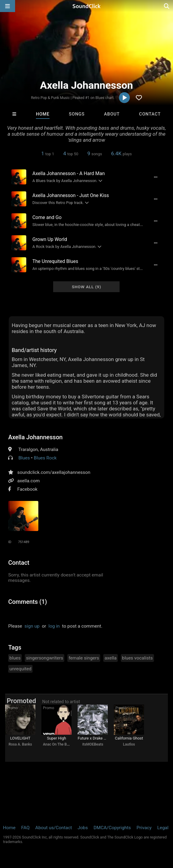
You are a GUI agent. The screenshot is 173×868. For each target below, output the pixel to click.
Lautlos (129, 744)
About (112, 114)
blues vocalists (137, 658)
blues (15, 658)
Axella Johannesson (35, 437)
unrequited (20, 669)
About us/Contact (54, 828)
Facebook (27, 489)
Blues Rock (45, 458)
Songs (77, 114)
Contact (150, 114)
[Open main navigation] (8, 6)
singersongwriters (45, 658)
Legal (163, 828)
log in (54, 626)
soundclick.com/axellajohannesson (54, 472)
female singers (84, 658)
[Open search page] (167, 6)
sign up (32, 626)
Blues (24, 458)
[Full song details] (156, 177)
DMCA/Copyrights (112, 828)
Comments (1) (27, 602)
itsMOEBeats (93, 744)
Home (43, 114)
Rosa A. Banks (20, 744)
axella (111, 658)
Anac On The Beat (57, 744)
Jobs (83, 828)
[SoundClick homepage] (87, 6)
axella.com (28, 481)
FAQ (25, 828)
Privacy (144, 828)
